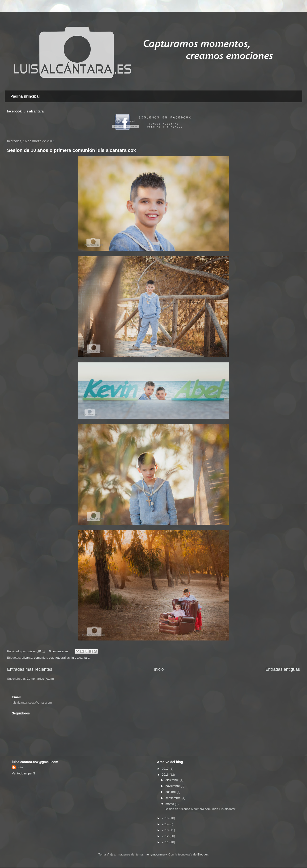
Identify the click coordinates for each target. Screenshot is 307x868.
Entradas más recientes (30, 669)
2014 (166, 824)
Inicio (159, 669)
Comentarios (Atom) (40, 679)
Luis (30, 651)
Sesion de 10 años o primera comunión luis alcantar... (201, 809)
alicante (27, 658)
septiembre (174, 798)
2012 (166, 836)
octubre (171, 792)
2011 (166, 842)
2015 (166, 818)
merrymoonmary (156, 854)
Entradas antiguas (283, 669)
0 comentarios (59, 651)
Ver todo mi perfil (23, 773)
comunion (40, 658)
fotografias (63, 658)
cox (51, 658)
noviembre (173, 786)
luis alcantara (81, 658)
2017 (166, 769)
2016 (166, 775)
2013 (166, 830)
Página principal (25, 96)
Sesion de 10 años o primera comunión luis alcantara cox (72, 150)
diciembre (173, 780)
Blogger (203, 854)
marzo (170, 804)
